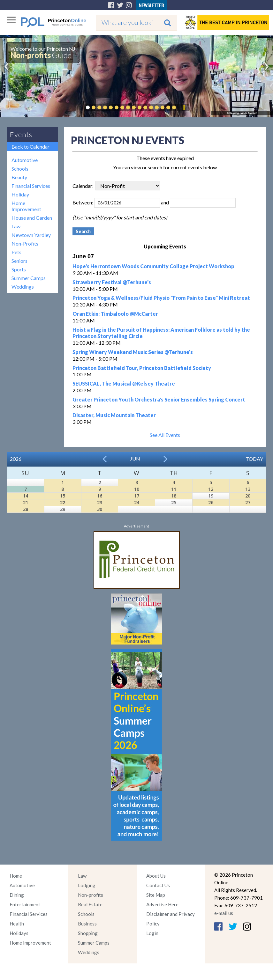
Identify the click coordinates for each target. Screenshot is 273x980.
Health (17, 924)
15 (63, 496)
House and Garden (32, 218)
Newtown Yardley (31, 235)
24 (137, 502)
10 (137, 489)
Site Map (156, 895)
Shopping (88, 933)
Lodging (87, 885)
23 (100, 502)
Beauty (19, 177)
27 (248, 502)
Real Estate (90, 904)
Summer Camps (29, 278)
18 (174, 496)
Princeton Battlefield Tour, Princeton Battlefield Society (142, 368)
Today (254, 459)
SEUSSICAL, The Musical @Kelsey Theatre (124, 383)
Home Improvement (26, 206)
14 (26, 496)
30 (100, 509)
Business (87, 924)
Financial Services (31, 186)
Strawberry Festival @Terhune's (112, 282)
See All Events (165, 435)
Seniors (19, 261)
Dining (17, 895)
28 (26, 509)
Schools (20, 169)
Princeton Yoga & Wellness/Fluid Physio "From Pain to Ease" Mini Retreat (161, 298)
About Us (156, 876)
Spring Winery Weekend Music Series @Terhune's (133, 352)
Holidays (19, 933)
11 (174, 489)
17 (137, 496)
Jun (135, 458)
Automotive (25, 160)
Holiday (20, 194)
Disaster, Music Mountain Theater (114, 415)
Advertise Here (162, 904)
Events (21, 134)
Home (16, 876)
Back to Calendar (30, 147)
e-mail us (224, 913)
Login (152, 933)
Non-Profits (25, 243)
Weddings (23, 287)
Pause (184, 107)
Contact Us (158, 885)
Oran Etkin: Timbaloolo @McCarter (115, 314)
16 (100, 496)
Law (16, 226)
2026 (16, 459)
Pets (16, 252)
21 (26, 502)
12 (211, 489)
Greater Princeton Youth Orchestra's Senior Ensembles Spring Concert (159, 399)
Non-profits (91, 895)
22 (63, 502)
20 (248, 496)
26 (211, 502)
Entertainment (25, 904)
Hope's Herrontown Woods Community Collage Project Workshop (153, 266)
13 (248, 489)
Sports (19, 269)
